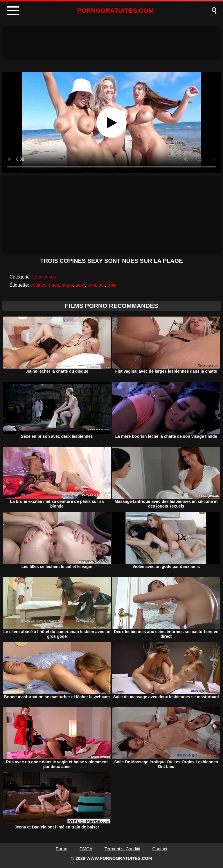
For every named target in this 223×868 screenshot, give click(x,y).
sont (92, 285)
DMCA (86, 849)
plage (67, 285)
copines (38, 285)
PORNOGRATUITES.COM (116, 11)
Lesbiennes (44, 277)
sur (102, 285)
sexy (80, 285)
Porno (62, 849)
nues (54, 285)
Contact (160, 849)
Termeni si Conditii (122, 849)
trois (112, 285)
